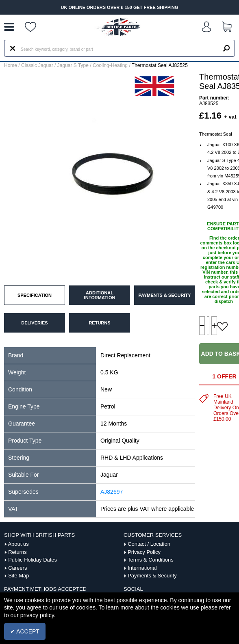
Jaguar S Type (73, 65)
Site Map (18, 576)
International (142, 568)
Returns (17, 552)
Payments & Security (152, 576)
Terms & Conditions (151, 560)
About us (18, 544)
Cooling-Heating (110, 65)
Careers (17, 568)
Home (11, 65)
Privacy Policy (144, 552)
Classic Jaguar (37, 65)
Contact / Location (149, 544)
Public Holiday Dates (33, 560)
